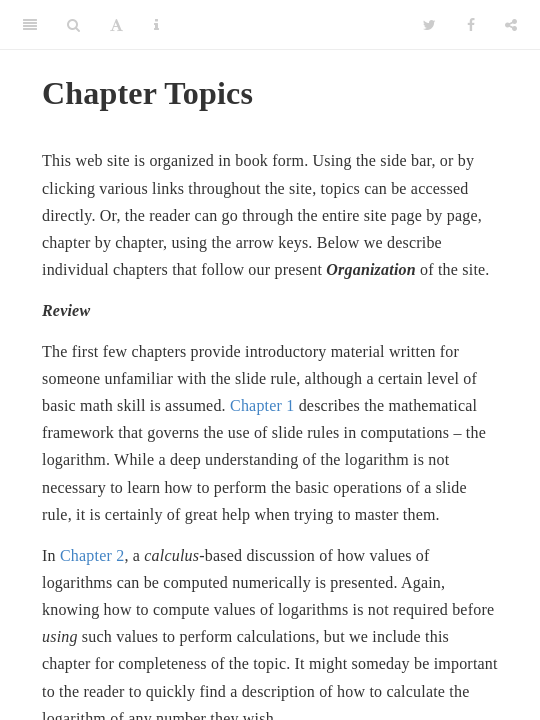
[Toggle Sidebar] (30, 25)
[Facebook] (471, 25)
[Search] (73, 25)
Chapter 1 (262, 405)
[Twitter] (429, 25)
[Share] (511, 25)
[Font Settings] (116, 25)
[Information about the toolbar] (156, 25)
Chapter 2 (92, 555)
